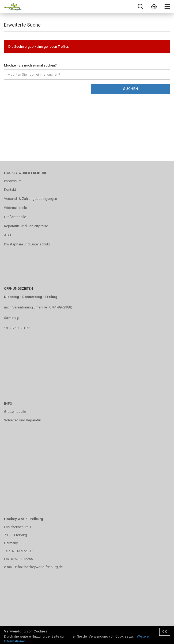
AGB (7, 235)
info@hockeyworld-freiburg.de (39, 567)
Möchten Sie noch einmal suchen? (30, 65)
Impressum (13, 181)
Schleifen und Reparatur (22, 420)
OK (165, 632)
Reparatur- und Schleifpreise (26, 226)
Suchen (131, 89)
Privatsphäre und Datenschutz (27, 244)
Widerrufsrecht (16, 208)
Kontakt (10, 189)
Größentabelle (15, 217)
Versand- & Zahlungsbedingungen (31, 199)
